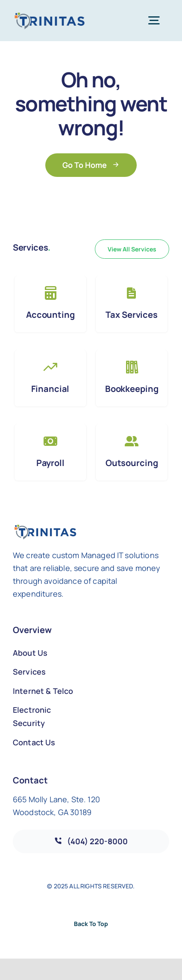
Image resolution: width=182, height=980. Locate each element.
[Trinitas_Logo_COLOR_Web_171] (50, 16)
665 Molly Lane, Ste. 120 (56, 799)
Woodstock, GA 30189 (52, 812)
